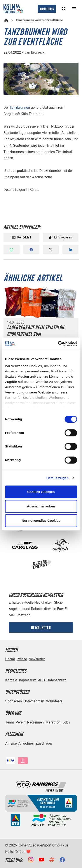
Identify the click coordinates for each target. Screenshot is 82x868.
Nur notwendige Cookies (41, 521)
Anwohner (26, 743)
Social (10, 659)
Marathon (53, 722)
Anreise (11, 743)
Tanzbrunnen (20, 107)
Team (10, 722)
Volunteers (54, 701)
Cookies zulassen (41, 492)
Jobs (66, 722)
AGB (41, 680)
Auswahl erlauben (41, 506)
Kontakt (11, 680)
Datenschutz (56, 680)
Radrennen (35, 722)
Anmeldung (47, 9)
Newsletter (41, 627)
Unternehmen (34, 701)
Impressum (28, 680)
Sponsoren (14, 701)
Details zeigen (57, 478)
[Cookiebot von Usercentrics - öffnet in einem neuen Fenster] (58, 344)
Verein (21, 722)
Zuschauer (44, 743)
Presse (22, 659)
